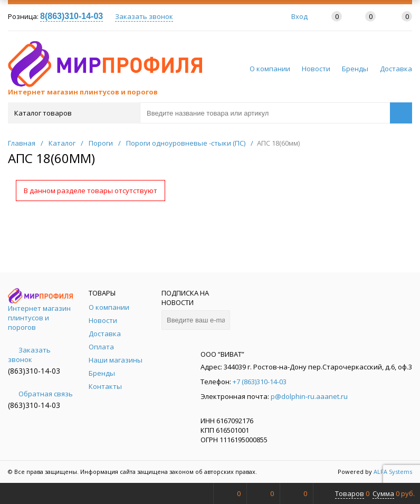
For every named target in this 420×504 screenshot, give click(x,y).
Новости (316, 69)
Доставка (396, 69)
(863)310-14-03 (34, 371)
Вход (299, 16)
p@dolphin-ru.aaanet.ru (309, 396)
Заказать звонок (144, 16)
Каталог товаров (73, 113)
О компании (270, 69)
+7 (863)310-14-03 (260, 382)
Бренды (355, 69)
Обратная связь (40, 394)
